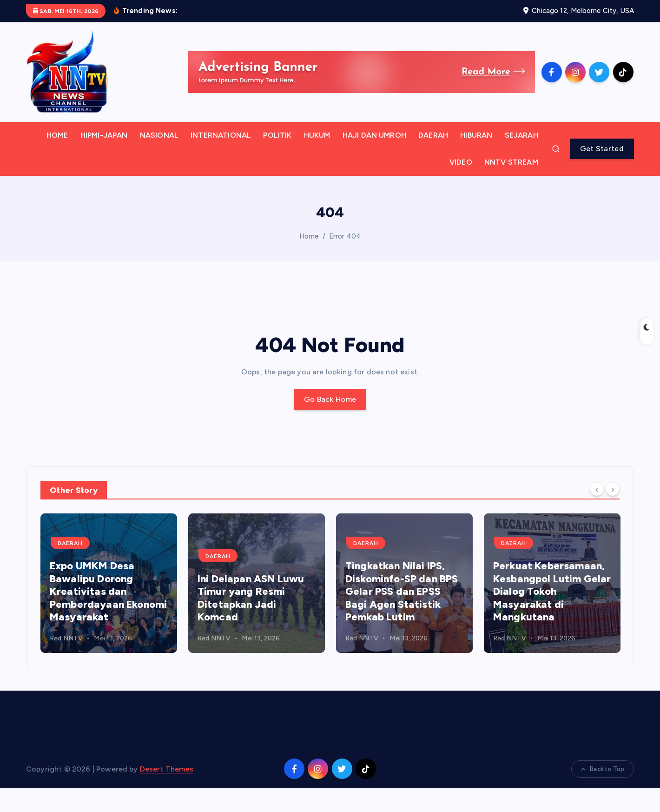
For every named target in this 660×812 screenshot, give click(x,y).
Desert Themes (167, 793)
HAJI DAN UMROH (374, 159)
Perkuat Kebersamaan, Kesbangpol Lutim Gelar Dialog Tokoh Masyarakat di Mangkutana (552, 615)
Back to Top (603, 793)
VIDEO (461, 186)
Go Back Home (330, 423)
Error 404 (345, 260)
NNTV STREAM (511, 186)
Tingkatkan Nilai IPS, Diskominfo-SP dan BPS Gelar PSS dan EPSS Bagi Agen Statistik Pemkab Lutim (402, 615)
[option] (109, 607)
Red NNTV (66, 662)
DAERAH (433, 159)
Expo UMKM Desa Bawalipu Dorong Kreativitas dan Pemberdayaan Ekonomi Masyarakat (108, 615)
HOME (57, 159)
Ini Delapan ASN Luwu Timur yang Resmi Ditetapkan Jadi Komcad (251, 622)
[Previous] (597, 513)
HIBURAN (476, 159)
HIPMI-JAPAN (104, 159)
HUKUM (317, 159)
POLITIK (277, 159)
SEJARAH (521, 159)
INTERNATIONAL (221, 159)
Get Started (602, 172)
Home (309, 260)
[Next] (613, 513)
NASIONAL (159, 159)
